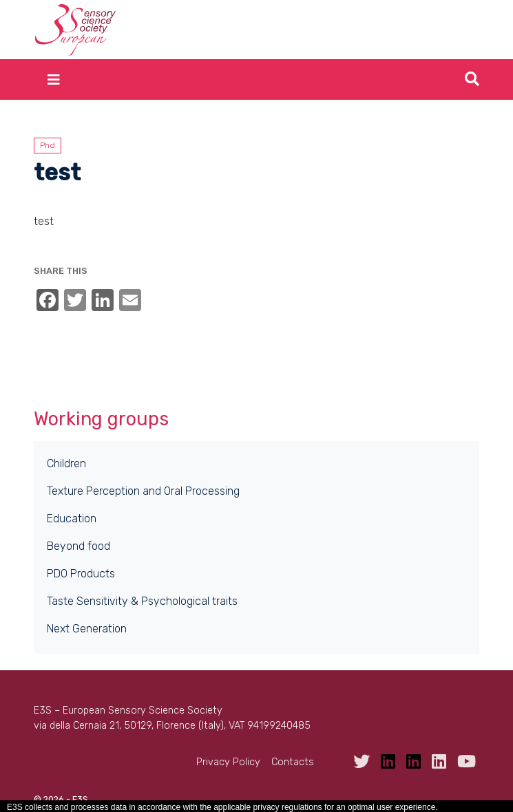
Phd (48, 145)
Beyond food (78, 546)
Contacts (293, 762)
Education (72, 519)
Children (66, 463)
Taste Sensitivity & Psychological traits (142, 601)
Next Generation (87, 629)
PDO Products (81, 574)
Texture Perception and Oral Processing (143, 491)
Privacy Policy (228, 762)
